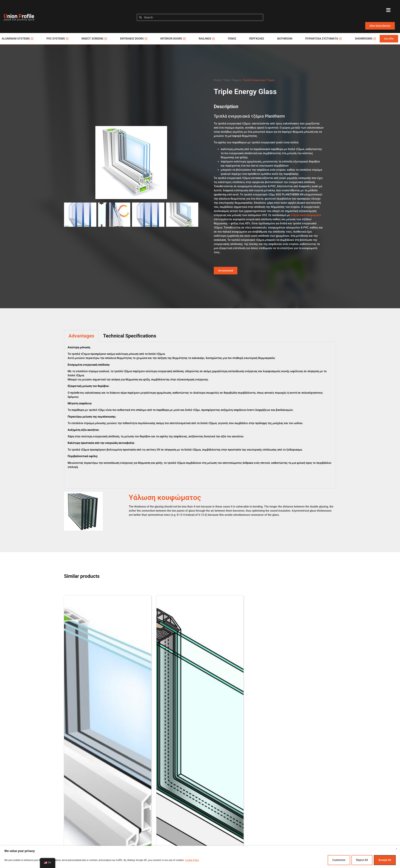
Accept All (385, 860)
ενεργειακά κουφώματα (306, 215)
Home (217, 80)
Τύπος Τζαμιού (232, 80)
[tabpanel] (200, 415)
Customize (339, 860)
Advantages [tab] (81, 336)
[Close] (396, 849)
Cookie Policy (192, 860)
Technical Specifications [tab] (130, 336)
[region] (200, 857)
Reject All (362, 860)
